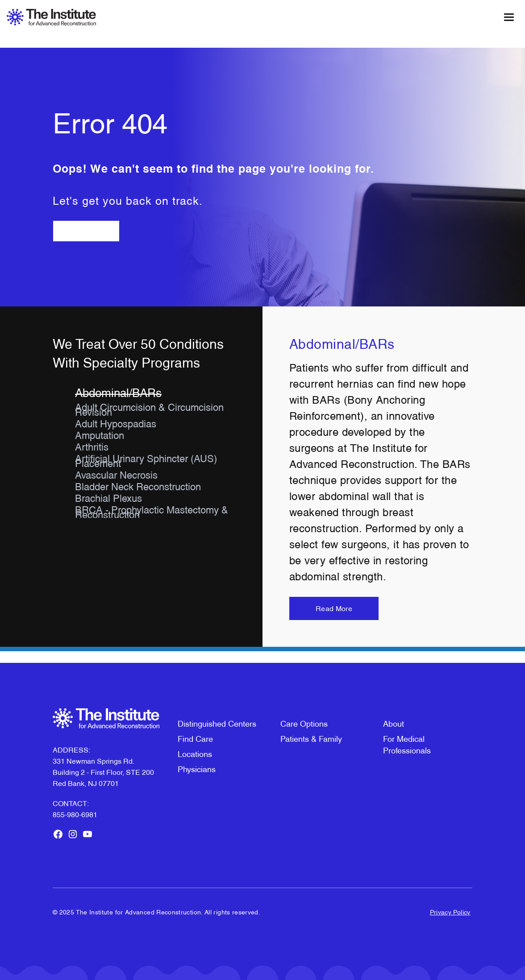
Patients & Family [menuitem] (311, 738)
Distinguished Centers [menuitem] (217, 723)
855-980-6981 (75, 814)
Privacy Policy (450, 912)
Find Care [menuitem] (195, 738)
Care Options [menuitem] (304, 723)
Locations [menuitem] (195, 753)
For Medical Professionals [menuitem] (407, 744)
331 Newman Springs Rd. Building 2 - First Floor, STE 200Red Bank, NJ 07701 (103, 772)
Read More (334, 608)
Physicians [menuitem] (197, 768)
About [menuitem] (394, 723)
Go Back (86, 231)
